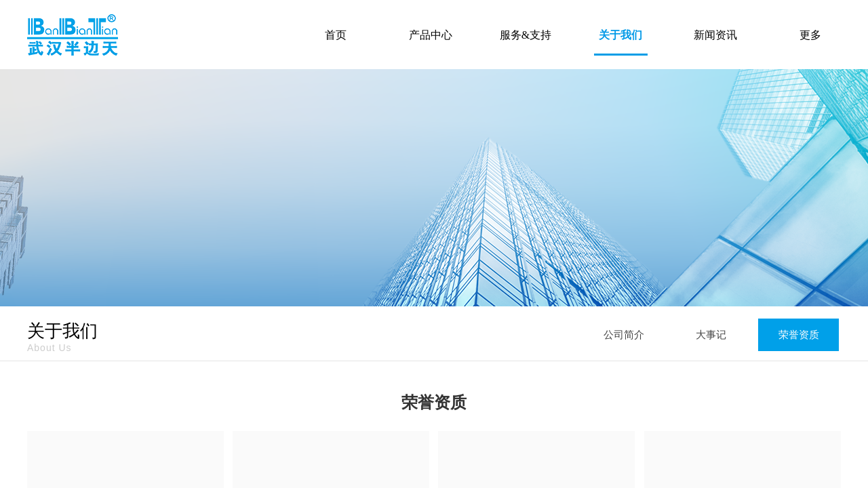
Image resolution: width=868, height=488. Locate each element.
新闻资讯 (715, 35)
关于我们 (620, 35)
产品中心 (431, 35)
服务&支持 (526, 35)
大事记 (711, 335)
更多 (810, 35)
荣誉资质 (799, 335)
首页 (336, 35)
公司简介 (624, 335)
